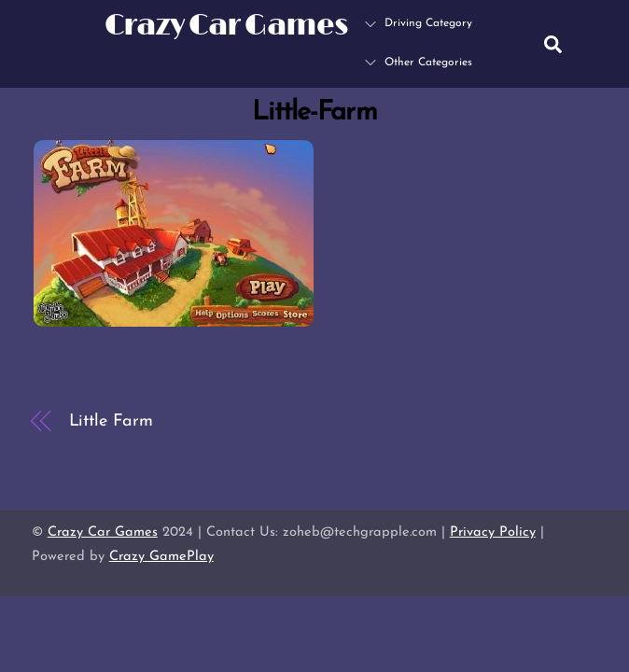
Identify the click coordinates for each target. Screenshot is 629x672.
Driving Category (419, 23)
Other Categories (419, 63)
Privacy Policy (493, 532)
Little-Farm (314, 112)
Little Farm (111, 421)
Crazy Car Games (103, 532)
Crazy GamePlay (161, 557)
